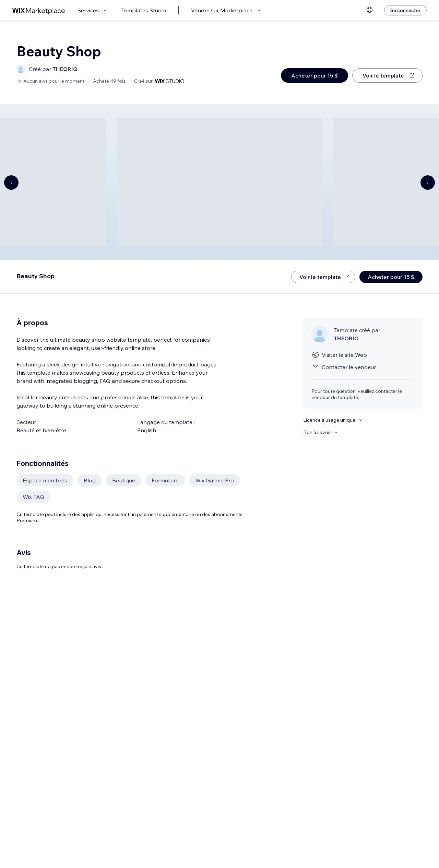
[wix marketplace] (39, 10)
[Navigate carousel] (11, 183)
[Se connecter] (405, 10)
